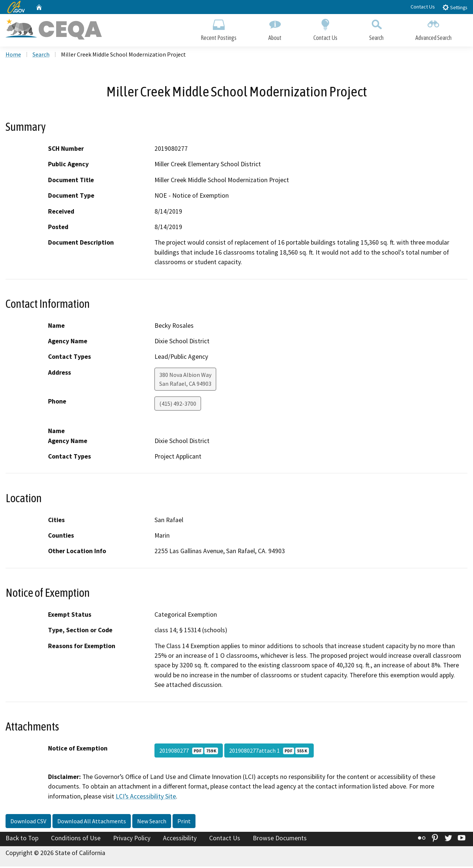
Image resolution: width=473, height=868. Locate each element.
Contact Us (423, 7)
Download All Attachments (92, 823)
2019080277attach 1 (269, 752)
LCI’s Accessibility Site (146, 797)
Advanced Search (433, 29)
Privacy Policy (132, 840)
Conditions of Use (76, 840)
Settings (455, 7)
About (275, 29)
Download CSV (28, 823)
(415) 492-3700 (178, 405)
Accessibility (180, 840)
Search (376, 29)
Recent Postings (219, 29)
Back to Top (22, 840)
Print (184, 823)
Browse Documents (280, 840)
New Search (152, 823)
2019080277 (189, 752)
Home (13, 56)
